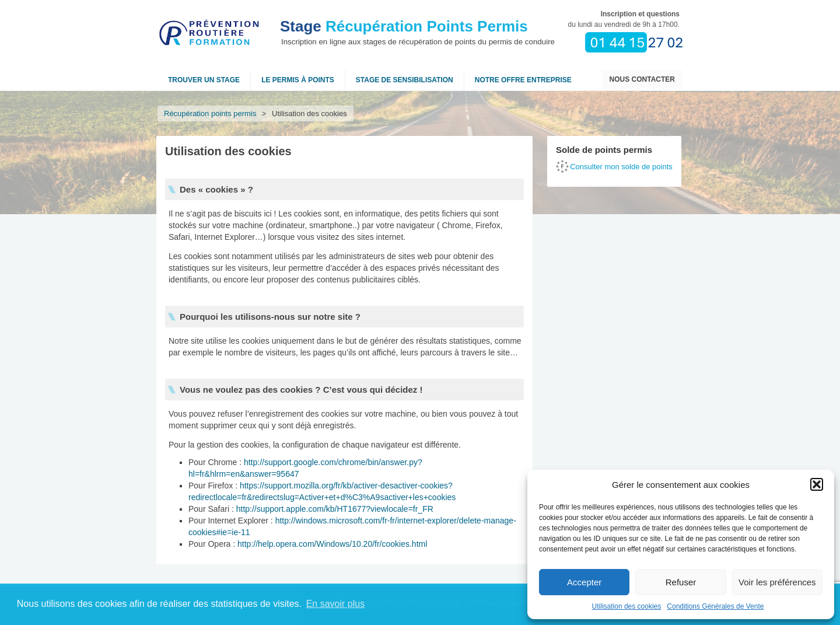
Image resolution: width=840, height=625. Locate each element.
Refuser (681, 582)
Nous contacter (642, 79)
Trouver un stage (204, 80)
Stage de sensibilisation (405, 80)
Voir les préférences (777, 582)
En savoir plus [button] (336, 604)
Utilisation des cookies (627, 606)
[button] (817, 484)
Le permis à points (298, 80)
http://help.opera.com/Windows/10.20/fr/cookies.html (332, 544)
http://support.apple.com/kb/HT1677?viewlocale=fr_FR (335, 509)
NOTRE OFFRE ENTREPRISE (523, 80)
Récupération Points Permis (404, 26)
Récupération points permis (210, 114)
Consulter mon (621, 167)
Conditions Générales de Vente (715, 606)
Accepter (584, 582)
